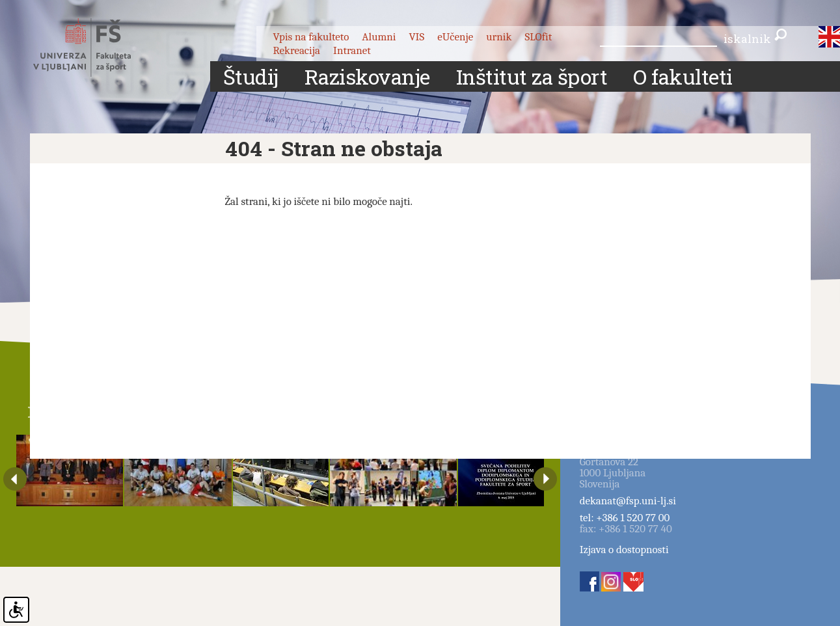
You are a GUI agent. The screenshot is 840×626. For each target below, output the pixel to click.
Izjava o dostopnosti (624, 550)
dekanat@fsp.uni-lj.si (628, 501)
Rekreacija (296, 50)
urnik (499, 37)
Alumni (379, 37)
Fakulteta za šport (97, 48)
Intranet (352, 50)
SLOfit (538, 37)
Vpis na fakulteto (311, 37)
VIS (416, 37)
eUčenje (455, 37)
